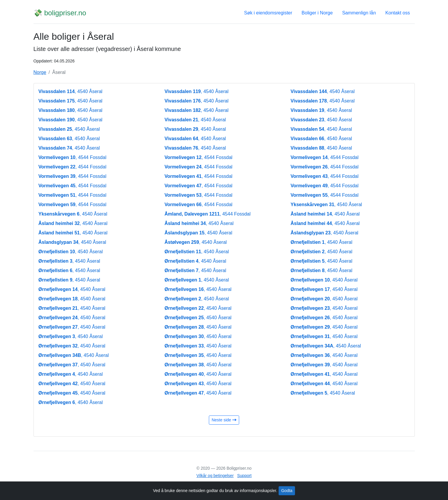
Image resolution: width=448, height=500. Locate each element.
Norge (40, 72)
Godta (287, 491)
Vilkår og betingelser (215, 476)
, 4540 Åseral (71, 91)
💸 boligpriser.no (60, 13)
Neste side (224, 420)
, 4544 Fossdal (73, 157)
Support (244, 476)
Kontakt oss (398, 13)
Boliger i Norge (317, 13)
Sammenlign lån (359, 13)
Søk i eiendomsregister (268, 13)
